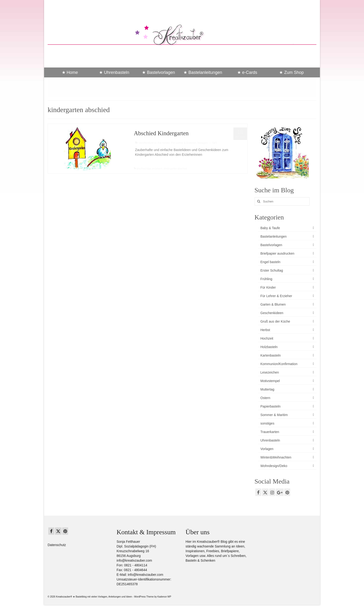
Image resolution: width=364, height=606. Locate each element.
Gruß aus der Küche (275, 321)
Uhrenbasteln (270, 440)
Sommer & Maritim (274, 415)
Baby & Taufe (270, 228)
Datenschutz (57, 545)
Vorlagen (202, 143)
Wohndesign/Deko (274, 466)
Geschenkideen (272, 313)
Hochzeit (267, 338)
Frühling (267, 279)
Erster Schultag (272, 270)
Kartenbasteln (271, 355)
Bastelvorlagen (271, 245)
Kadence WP (164, 597)
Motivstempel (270, 381)
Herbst (265, 330)
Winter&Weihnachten (276, 457)
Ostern (265, 398)
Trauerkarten (270, 432)
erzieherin (157, 169)
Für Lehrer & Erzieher (184, 143)
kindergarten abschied (175, 169)
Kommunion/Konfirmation (279, 364)
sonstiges (267, 423)
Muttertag (267, 389)
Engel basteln (271, 262)
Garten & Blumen (273, 304)
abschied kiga (144, 169)
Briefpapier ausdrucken (277, 253)
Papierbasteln (271, 406)
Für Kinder (164, 143)
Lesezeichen (270, 372)
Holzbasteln (269, 347)
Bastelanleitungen (274, 236)
